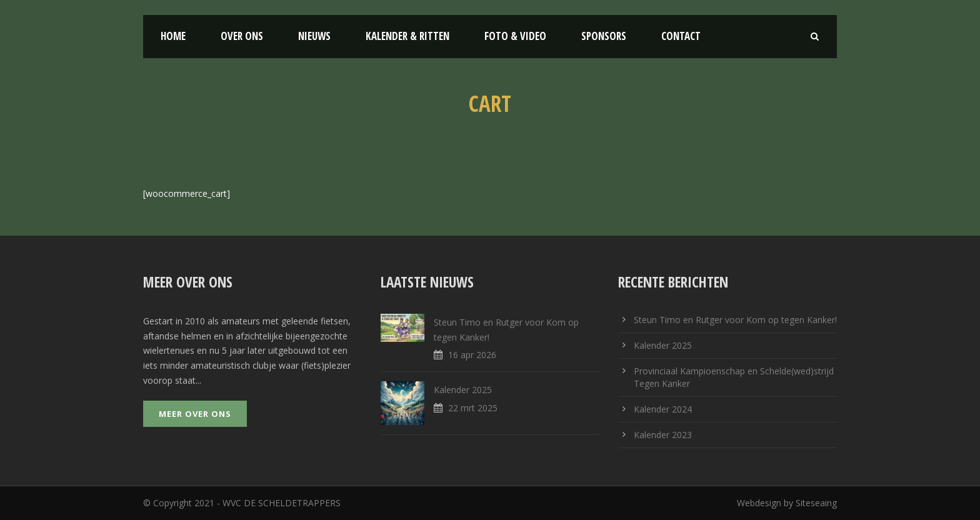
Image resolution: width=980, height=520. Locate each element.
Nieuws (314, 36)
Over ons (242, 36)
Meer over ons (195, 414)
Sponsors (604, 36)
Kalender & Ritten (407, 36)
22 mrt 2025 (473, 408)
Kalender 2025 (463, 390)
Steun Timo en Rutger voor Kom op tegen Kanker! (735, 320)
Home (173, 36)
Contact (681, 36)
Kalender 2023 (663, 435)
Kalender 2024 (663, 409)
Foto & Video (515, 36)
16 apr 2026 (472, 355)
